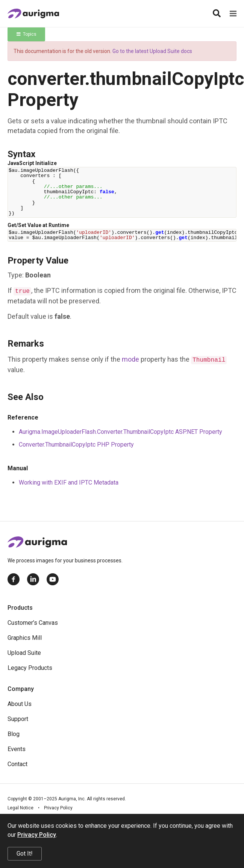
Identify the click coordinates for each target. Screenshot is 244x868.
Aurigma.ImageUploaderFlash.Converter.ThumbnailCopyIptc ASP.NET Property (120, 432)
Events (17, 749)
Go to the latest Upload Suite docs (152, 51)
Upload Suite (24, 653)
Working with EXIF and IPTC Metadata (69, 482)
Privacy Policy (58, 808)
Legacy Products (30, 668)
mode (130, 359)
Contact (17, 764)
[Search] (217, 14)
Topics (27, 34)
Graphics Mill (25, 638)
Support (18, 719)
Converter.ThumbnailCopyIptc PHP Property (76, 445)
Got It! (25, 854)
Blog (14, 734)
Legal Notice (20, 808)
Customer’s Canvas (33, 623)
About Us (20, 704)
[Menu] (233, 14)
